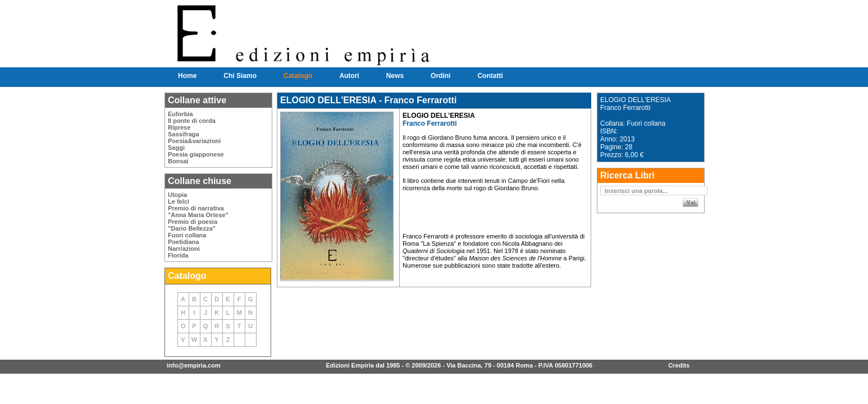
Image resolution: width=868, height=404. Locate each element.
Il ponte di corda (192, 121)
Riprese (179, 127)
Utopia (177, 195)
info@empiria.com (194, 365)
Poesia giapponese (196, 154)
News (395, 76)
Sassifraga (184, 134)
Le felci (179, 201)
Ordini (440, 76)
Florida (178, 255)
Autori (349, 76)
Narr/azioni (184, 249)
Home (187, 76)
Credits (679, 365)
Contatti (490, 76)
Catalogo (298, 76)
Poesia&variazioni (194, 141)
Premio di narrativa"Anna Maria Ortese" (198, 212)
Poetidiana (184, 242)
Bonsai (178, 161)
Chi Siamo (240, 76)
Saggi (176, 148)
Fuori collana (187, 235)
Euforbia (181, 114)
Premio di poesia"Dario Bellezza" (193, 225)
